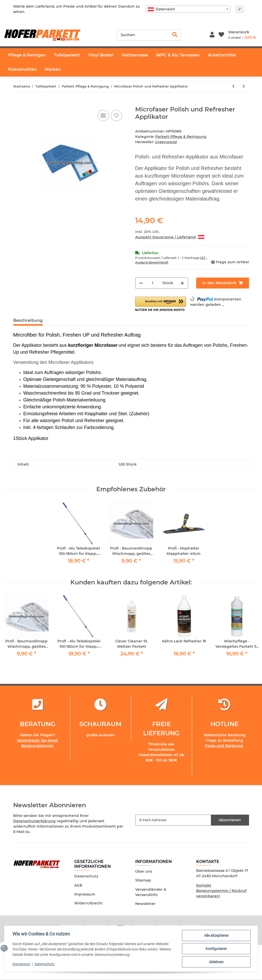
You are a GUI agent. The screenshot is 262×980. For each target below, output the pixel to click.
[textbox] (188, 9)
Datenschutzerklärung (34, 821)
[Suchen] (143, 35)
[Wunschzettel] (221, 35)
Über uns (144, 871)
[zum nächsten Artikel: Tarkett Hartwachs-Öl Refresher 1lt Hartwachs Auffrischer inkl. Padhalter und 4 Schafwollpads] (244, 86)
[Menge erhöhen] (182, 283)
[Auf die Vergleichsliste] (103, 116)
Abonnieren (230, 820)
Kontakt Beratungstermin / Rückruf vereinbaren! (221, 891)
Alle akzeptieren (216, 935)
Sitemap (143, 881)
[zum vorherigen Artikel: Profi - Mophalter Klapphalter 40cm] (233, 86)
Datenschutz (86, 876)
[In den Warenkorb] (17, 103)
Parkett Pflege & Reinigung (181, 137)
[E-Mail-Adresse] (173, 820)
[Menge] (153, 283)
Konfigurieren (216, 949)
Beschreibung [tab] (28, 320)
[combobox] (188, 9)
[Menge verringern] (141, 283)
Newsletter (145, 904)
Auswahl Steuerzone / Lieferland (170, 237)
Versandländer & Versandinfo (151, 892)
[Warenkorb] (242, 35)
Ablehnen (216, 962)
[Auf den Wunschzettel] (116, 116)
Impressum (85, 894)
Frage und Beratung (224, 746)
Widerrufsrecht (88, 903)
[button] (212, 35)
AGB (78, 885)
